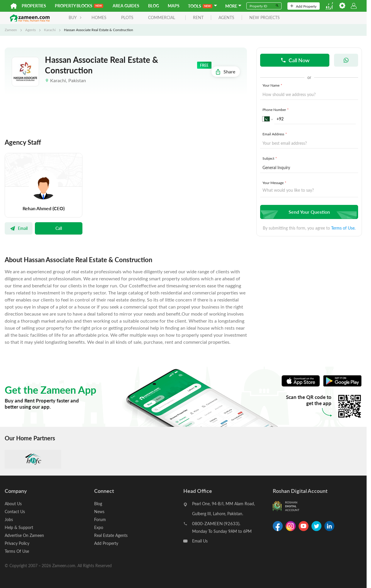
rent (198, 18)
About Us (13, 504)
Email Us (200, 541)
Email (19, 228)
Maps (174, 6)
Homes (99, 17)
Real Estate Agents (111, 535)
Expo (99, 527)
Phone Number (276, 109)
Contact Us (15, 512)
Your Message (275, 183)
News (99, 512)
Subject (270, 158)
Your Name (273, 85)
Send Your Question (308, 212)
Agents (31, 30)
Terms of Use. (343, 228)
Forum (100, 519)
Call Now (295, 60)
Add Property (303, 6)
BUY (75, 17)
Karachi (50, 30)
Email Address (275, 134)
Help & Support (19, 527)
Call (59, 228)
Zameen (11, 30)
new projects (265, 18)
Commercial (162, 17)
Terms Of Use (17, 551)
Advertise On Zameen (24, 535)
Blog (154, 6)
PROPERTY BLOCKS (79, 6)
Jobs (9, 519)
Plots (127, 17)
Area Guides (126, 6)
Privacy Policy (17, 543)
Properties (34, 6)
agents (226, 18)
